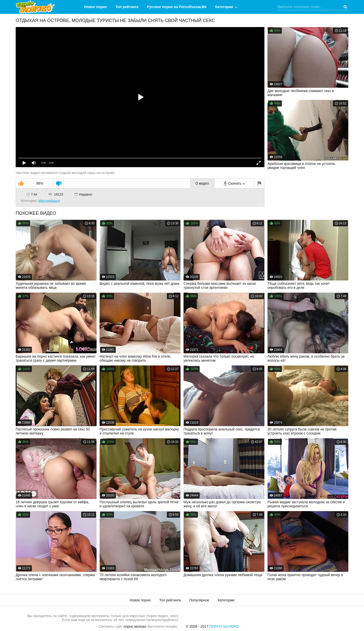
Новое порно (96, 7)
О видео (202, 183)
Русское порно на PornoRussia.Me (177, 7)
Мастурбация (49, 201)
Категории (224, 7)
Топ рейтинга (127, 7)
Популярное (199, 600)
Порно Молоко (224, 626)
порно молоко (135, 626)
